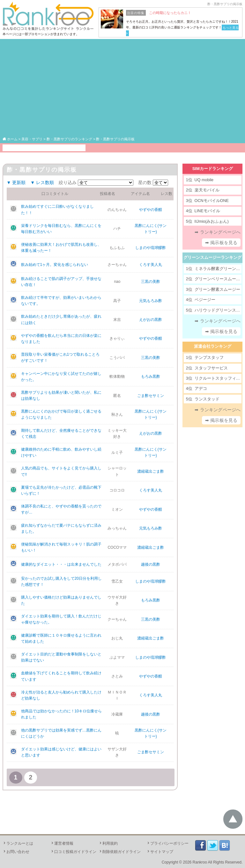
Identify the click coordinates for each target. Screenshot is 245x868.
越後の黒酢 (151, 564)
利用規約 (108, 843)
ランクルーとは (18, 843)
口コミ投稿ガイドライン (73, 852)
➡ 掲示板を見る (221, 243)
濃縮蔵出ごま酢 (151, 471)
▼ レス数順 (42, 182)
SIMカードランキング (213, 169)
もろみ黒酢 (151, 376)
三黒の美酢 (151, 282)
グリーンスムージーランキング (212, 257)
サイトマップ (160, 852)
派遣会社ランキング (213, 346)
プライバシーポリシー (167, 843)
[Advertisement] (123, 88)
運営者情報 (62, 843)
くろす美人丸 (151, 265)
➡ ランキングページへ (218, 232)
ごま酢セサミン (151, 396)
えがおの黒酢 (151, 320)
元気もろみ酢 (151, 301)
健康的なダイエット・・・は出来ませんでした (61, 564)
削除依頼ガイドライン (120, 852)
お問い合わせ (16, 852)
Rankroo (200, 862)
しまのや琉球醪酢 (151, 248)
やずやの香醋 (151, 210)
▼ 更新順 (16, 182)
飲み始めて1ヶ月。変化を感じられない (55, 265)
